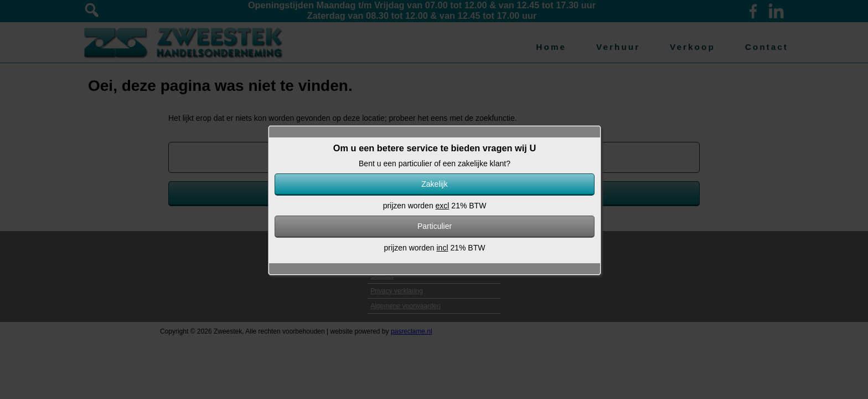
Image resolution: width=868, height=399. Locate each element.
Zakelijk (434, 184)
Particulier (435, 226)
